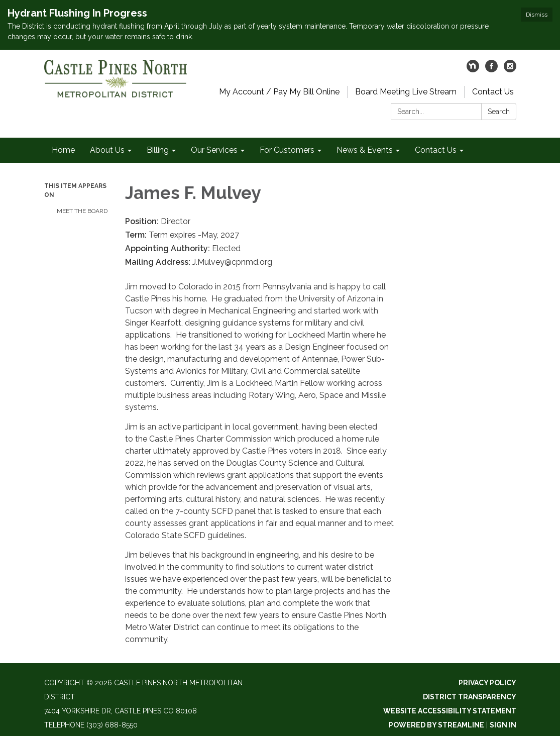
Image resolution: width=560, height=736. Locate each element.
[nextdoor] (473, 70)
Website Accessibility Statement (450, 711)
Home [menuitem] (63, 150)
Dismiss (537, 15)
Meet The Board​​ (82, 211)
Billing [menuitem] (158, 150)
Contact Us (493, 92)
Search (499, 112)
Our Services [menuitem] (214, 150)
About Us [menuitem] (107, 150)
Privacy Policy (487, 683)
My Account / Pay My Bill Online (279, 92)
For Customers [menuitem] (287, 150)
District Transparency (470, 697)
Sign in (503, 725)
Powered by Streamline (436, 725)
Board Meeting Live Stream (406, 92)
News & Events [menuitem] (365, 150)
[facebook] (491, 70)
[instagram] (510, 70)
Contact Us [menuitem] (436, 150)
